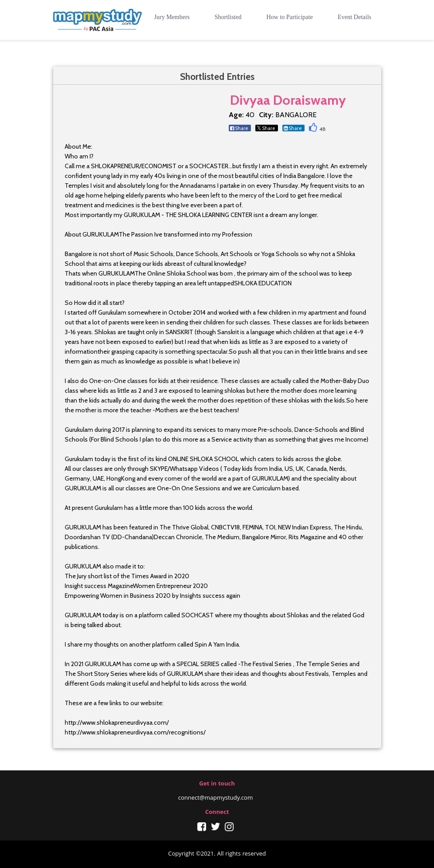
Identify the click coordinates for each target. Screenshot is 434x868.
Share (239, 128)
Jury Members (172, 17)
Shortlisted (228, 17)
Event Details (355, 17)
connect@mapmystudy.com (216, 798)
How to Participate (290, 17)
